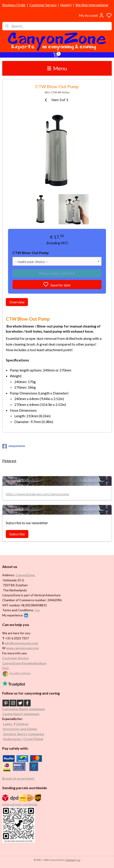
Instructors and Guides (20, 729)
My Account (92, 15)
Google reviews (20, 673)
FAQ (5, 668)
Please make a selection (57, 273)
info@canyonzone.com (21, 643)
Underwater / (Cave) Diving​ (23, 739)
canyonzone (14, 446)
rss (78, 860)
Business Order (14, 5)
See (37, 610)
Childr (20, 724)
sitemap (70, 860)
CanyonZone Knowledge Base (24, 663)
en (27, 724)
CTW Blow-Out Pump (31, 253)
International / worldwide (20, 804)
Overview (17, 302)
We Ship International (92, 5)
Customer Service (43, 5)
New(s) (66, 5)
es (11, 724)
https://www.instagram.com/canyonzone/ (38, 494)
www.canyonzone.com (22, 648)
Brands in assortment (18, 778)
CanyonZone (25, 575)
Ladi (6, 724)
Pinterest (9, 461)
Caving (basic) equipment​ (21, 714)
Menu (57, 68)
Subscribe (17, 534)
